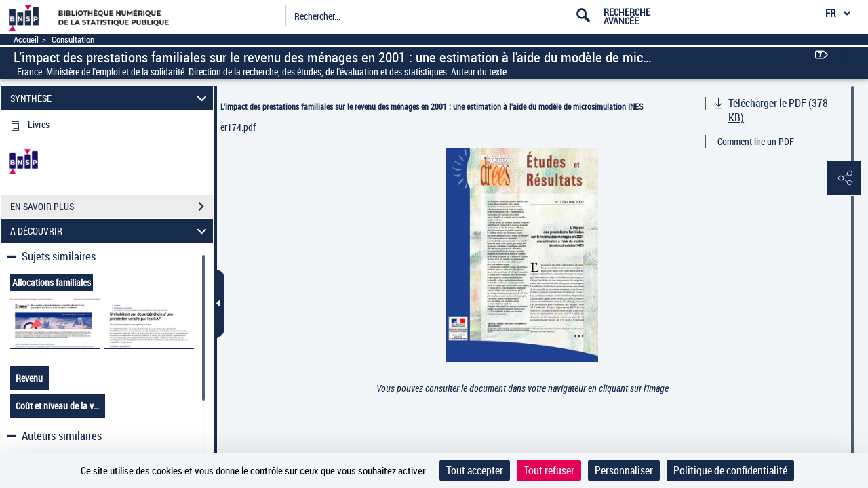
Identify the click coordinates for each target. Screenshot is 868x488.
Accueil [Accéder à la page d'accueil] (26, 40)
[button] (844, 178)
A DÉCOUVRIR (111, 231)
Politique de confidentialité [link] (730, 470)
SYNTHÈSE (111, 98)
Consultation (73, 40)
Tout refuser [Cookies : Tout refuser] (549, 470)
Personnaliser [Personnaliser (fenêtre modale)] (624, 470)
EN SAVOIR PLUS (112, 207)
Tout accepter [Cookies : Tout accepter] (475, 470)
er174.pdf (238, 127)
